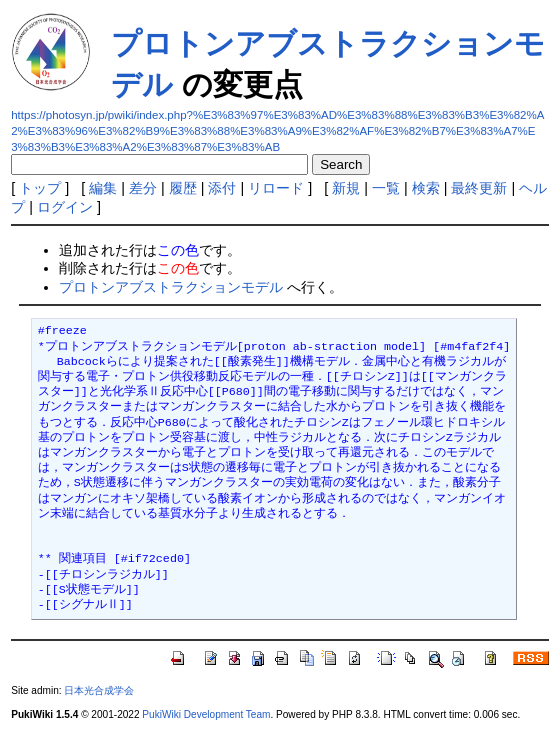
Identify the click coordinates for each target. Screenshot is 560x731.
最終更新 (479, 188)
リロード (276, 188)
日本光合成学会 (99, 690)
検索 (426, 188)
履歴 (183, 188)
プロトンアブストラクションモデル (171, 287)
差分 (143, 188)
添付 (222, 188)
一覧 (386, 188)
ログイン (65, 207)
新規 (346, 188)
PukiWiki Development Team (206, 714)
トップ (40, 188)
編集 (103, 188)
